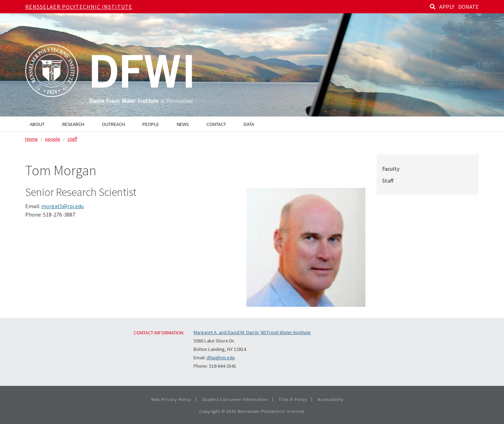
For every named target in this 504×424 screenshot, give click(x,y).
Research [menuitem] (73, 124)
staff (72, 139)
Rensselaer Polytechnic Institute (79, 7)
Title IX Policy (293, 399)
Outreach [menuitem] (113, 124)
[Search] (433, 7)
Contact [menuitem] (216, 124)
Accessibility (331, 399)
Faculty (391, 169)
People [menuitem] (151, 124)
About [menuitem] (37, 124)
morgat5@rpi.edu (62, 206)
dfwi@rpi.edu (221, 358)
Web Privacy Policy (171, 399)
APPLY (447, 7)
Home (31, 139)
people (53, 139)
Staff (388, 181)
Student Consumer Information (235, 399)
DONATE (468, 7)
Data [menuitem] (249, 124)
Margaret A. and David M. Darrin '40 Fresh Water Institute (252, 332)
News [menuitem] (183, 124)
